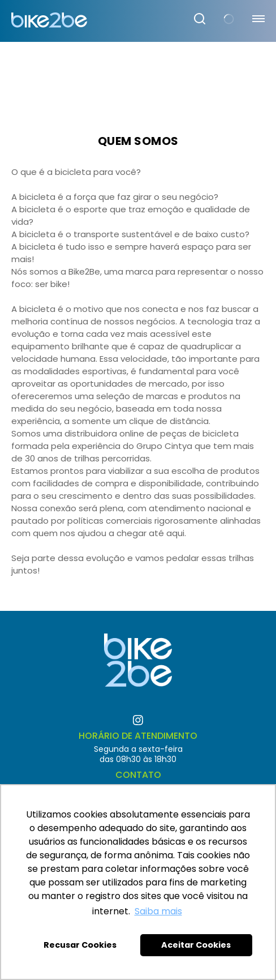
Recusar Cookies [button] (80, 945)
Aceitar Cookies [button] (196, 945)
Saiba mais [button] (158, 911)
